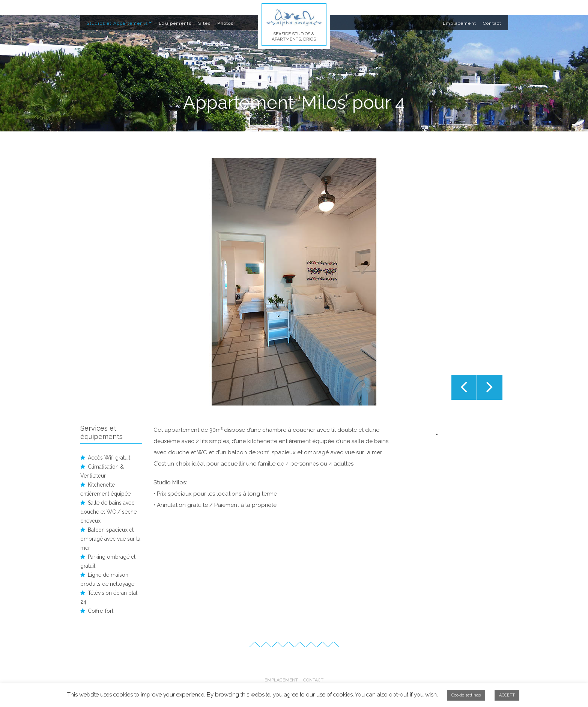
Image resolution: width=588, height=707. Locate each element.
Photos (225, 23)
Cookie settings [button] (466, 695)
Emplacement (459, 23)
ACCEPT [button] (507, 695)
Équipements (175, 23)
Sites (204, 23)
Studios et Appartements (117, 23)
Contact (492, 23)
